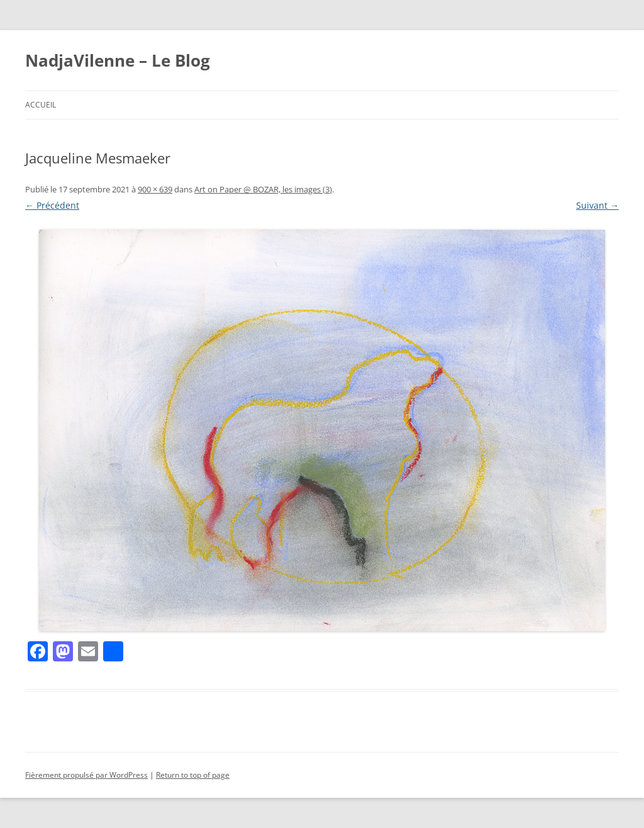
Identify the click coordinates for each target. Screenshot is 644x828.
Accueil (41, 105)
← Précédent (52, 205)
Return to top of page (193, 775)
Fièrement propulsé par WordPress (86, 775)
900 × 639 (155, 189)
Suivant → (597, 205)
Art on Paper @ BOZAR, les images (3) (263, 189)
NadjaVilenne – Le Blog (118, 60)
